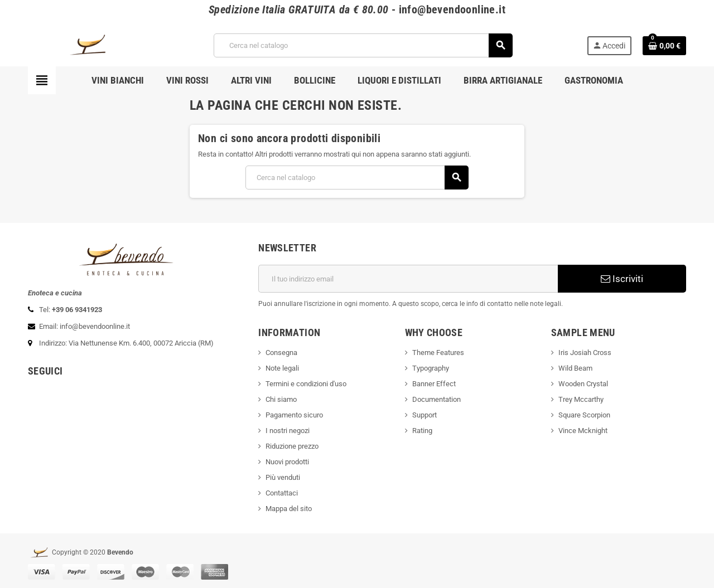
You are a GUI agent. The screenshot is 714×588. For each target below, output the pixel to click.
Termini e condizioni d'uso (306, 384)
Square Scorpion (584, 415)
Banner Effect (434, 384)
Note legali (282, 368)
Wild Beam (575, 368)
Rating (422, 431)
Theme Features (438, 353)
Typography (431, 368)
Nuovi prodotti (287, 462)
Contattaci (282, 493)
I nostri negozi (288, 431)
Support (424, 415)
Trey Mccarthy (581, 399)
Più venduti (283, 477)
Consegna (281, 353)
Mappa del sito (289, 509)
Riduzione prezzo (292, 446)
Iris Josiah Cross (585, 353)
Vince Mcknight (583, 431)
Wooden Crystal (583, 384)
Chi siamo (281, 399)
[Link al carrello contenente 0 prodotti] (664, 46)
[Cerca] (363, 45)
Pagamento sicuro (294, 415)
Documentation (436, 399)
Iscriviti (622, 279)
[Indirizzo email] (408, 279)
